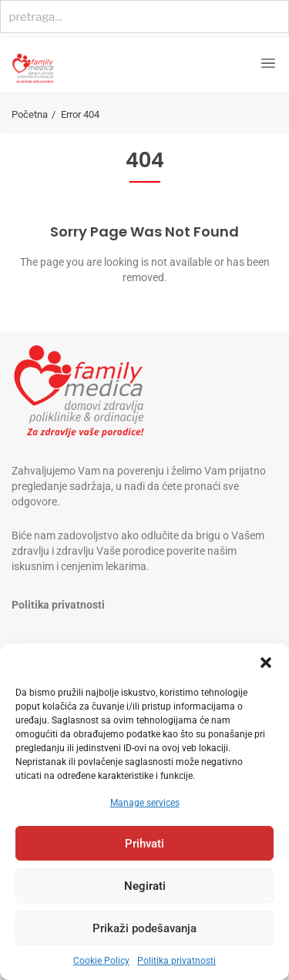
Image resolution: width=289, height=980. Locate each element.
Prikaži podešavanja (144, 928)
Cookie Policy (101, 961)
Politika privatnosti (176, 961)
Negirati (145, 886)
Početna (30, 114)
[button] (266, 663)
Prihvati (144, 844)
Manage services (145, 803)
